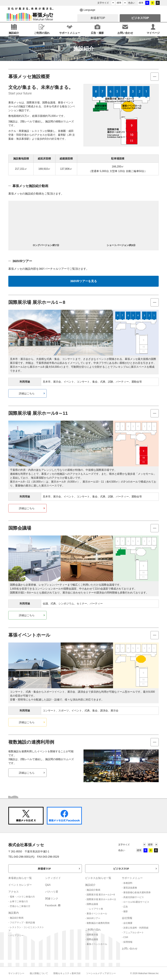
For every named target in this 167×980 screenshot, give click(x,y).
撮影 (126, 911)
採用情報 (128, 942)
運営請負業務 (130, 888)
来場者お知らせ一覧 (20, 878)
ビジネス (140, 18)
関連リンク (52, 899)
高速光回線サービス (134, 897)
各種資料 (128, 883)
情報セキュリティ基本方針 (67, 973)
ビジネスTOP (121, 869)
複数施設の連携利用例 (98, 923)
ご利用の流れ (93, 930)
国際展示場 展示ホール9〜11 (101, 899)
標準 (119, 3)
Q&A (48, 885)
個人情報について (39, 973)
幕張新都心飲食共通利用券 (137, 892)
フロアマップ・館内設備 (22, 922)
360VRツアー (94, 918)
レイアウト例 (96, 909)
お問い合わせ (130, 949)
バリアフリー (17, 935)
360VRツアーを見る (83, 281)
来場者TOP (44, 869)
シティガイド (53, 878)
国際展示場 (92, 935)
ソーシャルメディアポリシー (101, 973)
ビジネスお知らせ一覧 (98, 878)
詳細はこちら (27, 393)
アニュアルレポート (134, 932)
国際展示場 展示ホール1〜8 (101, 895)
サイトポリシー (16, 973)
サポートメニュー (132, 878)
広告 (126, 907)
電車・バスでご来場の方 (22, 897)
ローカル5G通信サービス (136, 902)
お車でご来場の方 (19, 901)
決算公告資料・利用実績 (136, 928)
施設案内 (14, 913)
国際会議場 (92, 904)
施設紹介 (90, 885)
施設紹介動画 (17, 918)
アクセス (14, 892)
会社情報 (127, 918)
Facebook (53, 905)
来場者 (98, 18)
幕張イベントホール (97, 914)
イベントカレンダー (20, 885)
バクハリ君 (52, 892)
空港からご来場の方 (20, 906)
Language (87, 10)
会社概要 (128, 923)
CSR (126, 937)
